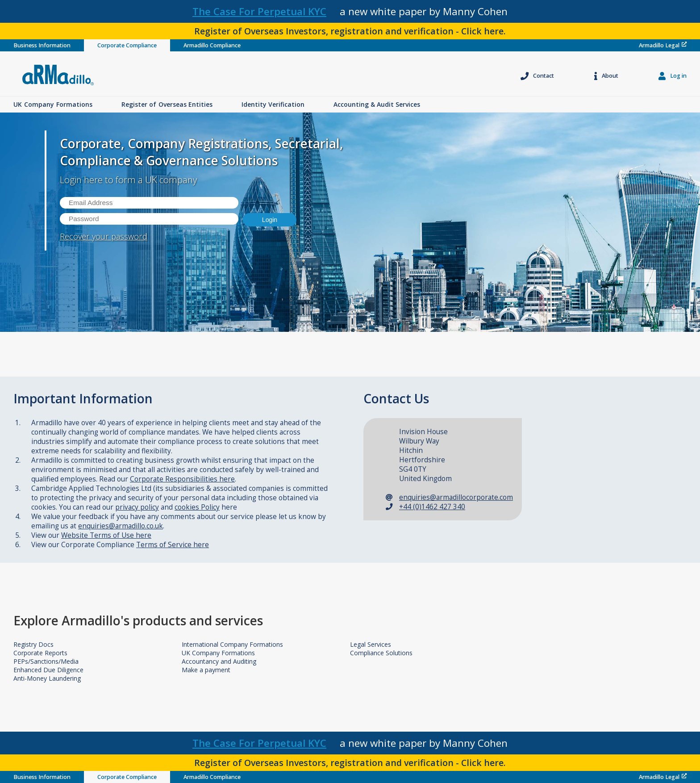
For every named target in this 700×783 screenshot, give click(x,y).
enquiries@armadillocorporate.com (456, 497)
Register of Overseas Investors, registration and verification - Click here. (350, 31)
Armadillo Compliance (212, 45)
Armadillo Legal (663, 45)
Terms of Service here (173, 545)
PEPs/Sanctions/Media (46, 661)
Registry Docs (33, 644)
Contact (537, 76)
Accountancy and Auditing (219, 661)
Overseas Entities (167, 104)
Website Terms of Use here (106, 535)
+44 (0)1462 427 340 (432, 507)
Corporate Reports (40, 653)
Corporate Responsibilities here (182, 479)
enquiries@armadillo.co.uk (121, 526)
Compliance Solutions (381, 653)
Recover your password (104, 236)
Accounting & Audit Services (377, 104)
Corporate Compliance (127, 45)
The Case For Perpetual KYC (259, 11)
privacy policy (137, 507)
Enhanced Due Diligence (48, 670)
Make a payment (206, 670)
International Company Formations (232, 644)
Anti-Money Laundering (47, 678)
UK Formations (53, 104)
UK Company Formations (218, 653)
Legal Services (371, 644)
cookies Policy (197, 507)
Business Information (42, 45)
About (606, 76)
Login (270, 220)
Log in (673, 76)
